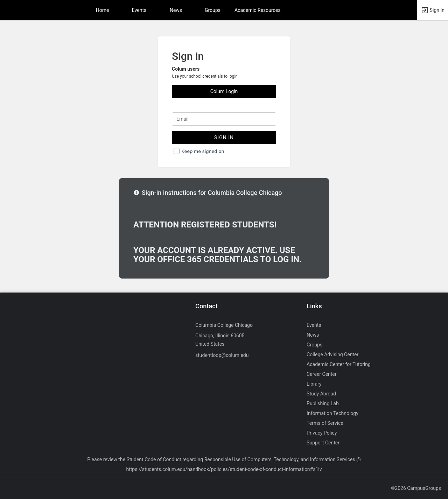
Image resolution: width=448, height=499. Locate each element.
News (176, 10)
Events (139, 10)
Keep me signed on (203, 151)
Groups (213, 10)
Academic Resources (257, 10)
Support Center (323, 443)
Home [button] (103, 10)
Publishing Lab (323, 403)
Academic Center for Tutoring (339, 364)
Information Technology (332, 413)
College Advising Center (332, 354)
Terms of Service (325, 423)
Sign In (224, 138)
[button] (433, 10)
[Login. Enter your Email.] (224, 119)
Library (314, 384)
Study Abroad (321, 394)
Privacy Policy (322, 433)
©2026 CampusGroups (416, 488)
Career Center (321, 374)
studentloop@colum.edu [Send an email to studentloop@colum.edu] (222, 355)
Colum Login (224, 91)
